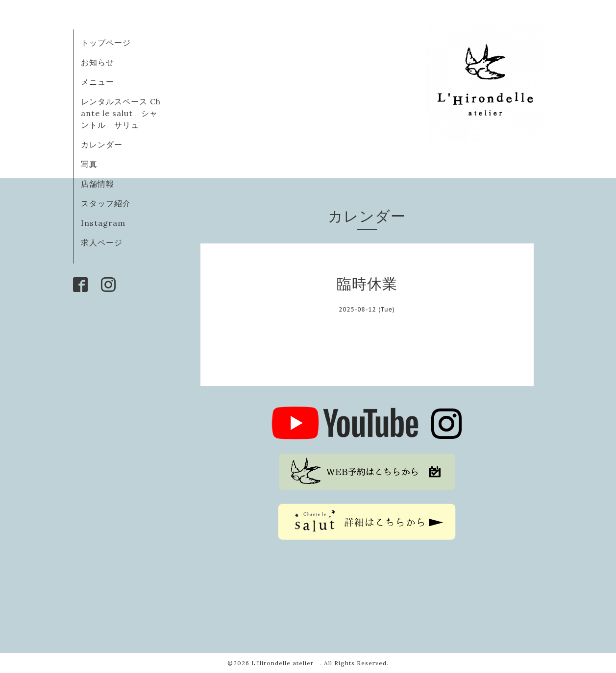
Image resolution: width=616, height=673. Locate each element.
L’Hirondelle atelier (286, 663)
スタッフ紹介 (106, 203)
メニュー (98, 82)
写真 (89, 164)
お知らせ (98, 62)
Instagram (103, 223)
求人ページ (102, 242)
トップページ (106, 43)
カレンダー (102, 144)
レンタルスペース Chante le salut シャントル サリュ (121, 113)
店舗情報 (98, 184)
